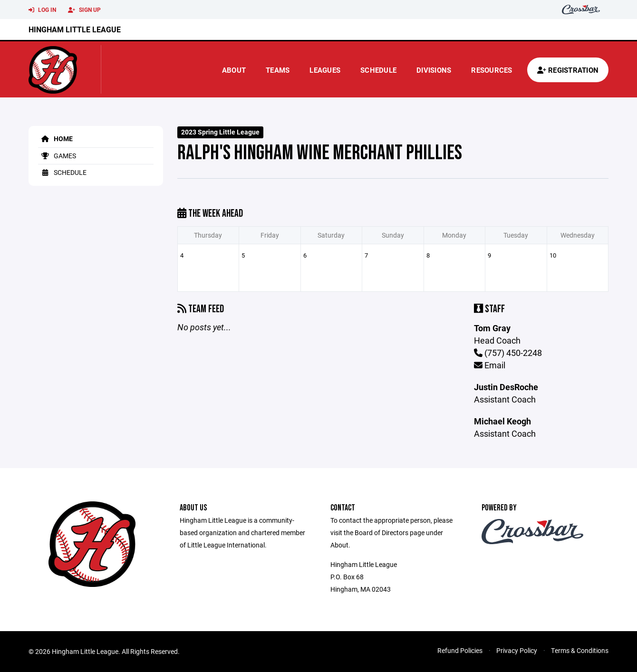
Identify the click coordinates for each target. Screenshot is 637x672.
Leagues (325, 70)
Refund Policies (460, 650)
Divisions (434, 70)
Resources (492, 70)
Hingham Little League (75, 29)
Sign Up (84, 10)
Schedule (378, 70)
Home (55, 139)
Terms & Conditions (580, 650)
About (234, 70)
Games (57, 156)
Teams (278, 70)
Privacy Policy (517, 650)
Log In (42, 10)
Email (490, 365)
